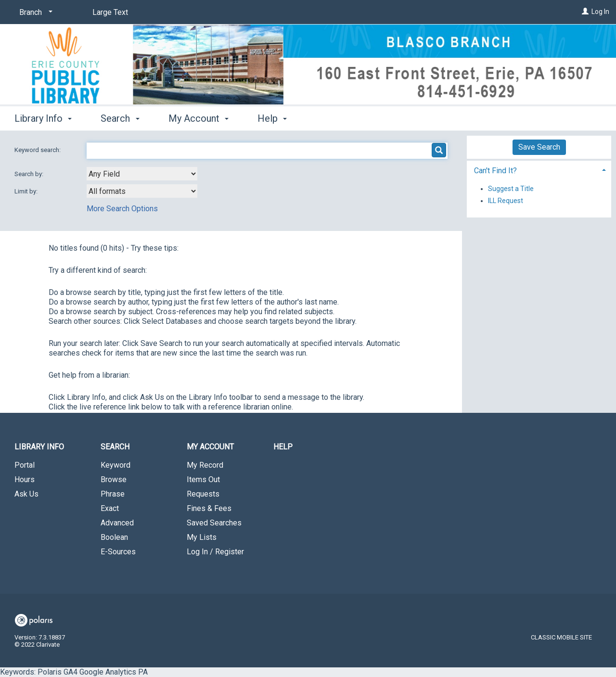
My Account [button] (199, 118)
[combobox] (142, 174)
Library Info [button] (43, 118)
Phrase (113, 494)
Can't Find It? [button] (495, 171)
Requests (203, 494)
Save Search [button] (539, 147)
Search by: (30, 174)
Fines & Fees (209, 508)
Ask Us (26, 494)
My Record (205, 465)
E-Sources (118, 552)
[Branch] (34, 13)
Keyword (115, 465)
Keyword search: (38, 150)
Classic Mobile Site (561, 637)
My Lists (202, 537)
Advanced (117, 523)
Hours (25, 479)
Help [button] (272, 118)
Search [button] (120, 118)
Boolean (114, 537)
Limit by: (27, 191)
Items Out (203, 479)
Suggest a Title (511, 189)
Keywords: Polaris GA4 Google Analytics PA (308, 338)
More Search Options (122, 209)
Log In (600, 12)
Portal (25, 465)
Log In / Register (215, 552)
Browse (114, 479)
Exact (110, 508)
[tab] (539, 170)
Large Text (110, 12)
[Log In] (585, 12)
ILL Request (506, 201)
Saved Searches (214, 523)
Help (283, 447)
